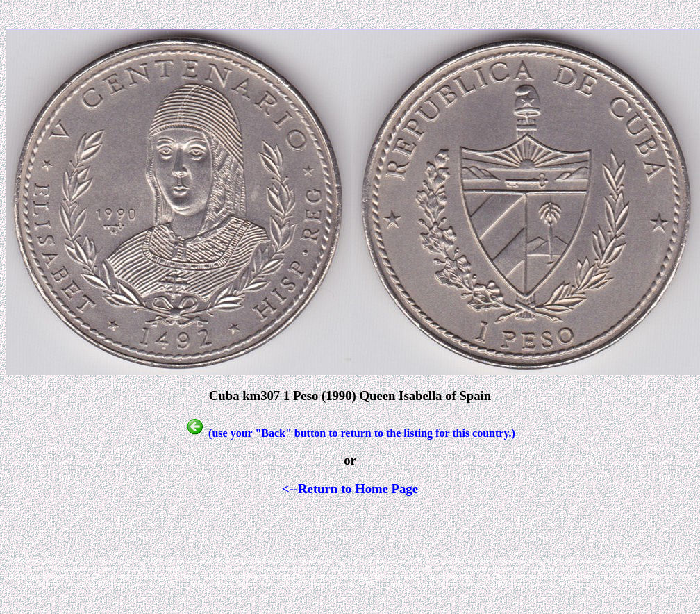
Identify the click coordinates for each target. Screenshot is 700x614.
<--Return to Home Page (350, 489)
